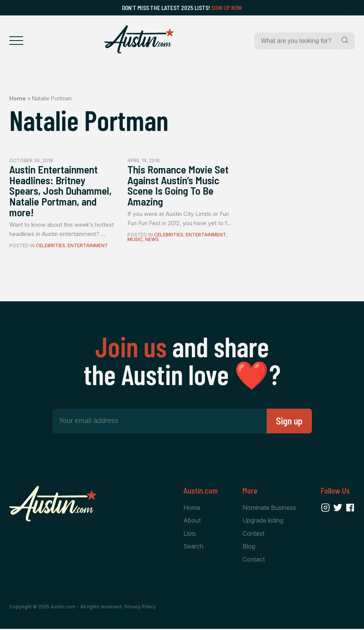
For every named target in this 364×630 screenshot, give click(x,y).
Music (135, 240)
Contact (254, 560)
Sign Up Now (227, 8)
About (192, 521)
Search (193, 547)
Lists (190, 534)
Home (18, 98)
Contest (253, 534)
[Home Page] (139, 39)
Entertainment (88, 246)
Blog (249, 547)
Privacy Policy (140, 608)
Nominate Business (269, 508)
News (152, 240)
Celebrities (51, 246)
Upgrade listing (263, 521)
